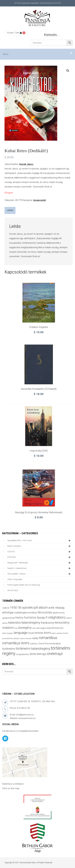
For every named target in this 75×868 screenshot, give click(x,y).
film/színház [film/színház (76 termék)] (45, 612)
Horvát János (26, 164)
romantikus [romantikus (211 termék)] (48, 638)
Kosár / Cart (15, 33)
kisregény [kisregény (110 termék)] (25, 628)
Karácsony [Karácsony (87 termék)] (47, 623)
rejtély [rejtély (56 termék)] (35, 638)
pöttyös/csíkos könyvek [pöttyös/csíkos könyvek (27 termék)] (23, 638)
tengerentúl (40, 200)
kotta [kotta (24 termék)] (34, 628)
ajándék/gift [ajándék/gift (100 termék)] (30, 608)
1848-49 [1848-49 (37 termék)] (6, 608)
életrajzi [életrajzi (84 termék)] (41, 654)
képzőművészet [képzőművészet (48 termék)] (55, 628)
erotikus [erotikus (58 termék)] (33, 613)
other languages (15, 579)
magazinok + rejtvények (39, 563)
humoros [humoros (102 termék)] (30, 617)
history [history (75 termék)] (20, 618)
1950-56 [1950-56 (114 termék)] (16, 608)
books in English (39, 546)
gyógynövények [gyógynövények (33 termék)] (9, 618)
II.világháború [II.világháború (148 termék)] (55, 617)
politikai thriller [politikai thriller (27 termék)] (62, 633)
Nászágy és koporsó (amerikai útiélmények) (39, 512)
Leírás (10, 210)
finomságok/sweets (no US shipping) (24, 585)
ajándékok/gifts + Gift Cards (39, 541)
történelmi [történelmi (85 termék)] (9, 649)
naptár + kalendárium (39, 568)
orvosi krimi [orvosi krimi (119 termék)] (43, 633)
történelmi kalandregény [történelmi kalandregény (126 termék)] (33, 649)
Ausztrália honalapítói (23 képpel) (39, 389)
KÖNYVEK (39, 557)
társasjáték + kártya (39, 574)
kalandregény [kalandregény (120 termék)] (31, 622)
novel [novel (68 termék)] (31, 633)
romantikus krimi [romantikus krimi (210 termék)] (16, 643)
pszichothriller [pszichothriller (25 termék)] (8, 639)
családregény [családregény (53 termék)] (21, 613)
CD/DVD (39, 552)
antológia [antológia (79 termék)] (8, 612)
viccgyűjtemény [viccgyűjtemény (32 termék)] (22, 654)
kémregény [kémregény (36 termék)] (41, 628)
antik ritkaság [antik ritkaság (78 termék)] (56, 608)
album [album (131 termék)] (43, 607)
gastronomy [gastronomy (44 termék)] (59, 613)
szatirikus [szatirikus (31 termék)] (34, 644)
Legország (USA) (39, 451)
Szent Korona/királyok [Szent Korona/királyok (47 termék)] (50, 644)
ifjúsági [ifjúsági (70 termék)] (41, 618)
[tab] (10, 210)
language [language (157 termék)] (21, 633)
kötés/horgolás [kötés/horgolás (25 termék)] (8, 633)
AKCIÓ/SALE (13, 590)
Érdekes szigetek (39, 327)
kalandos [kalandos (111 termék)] (15, 623)
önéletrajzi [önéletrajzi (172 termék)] (55, 654)
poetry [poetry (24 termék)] (54, 633)
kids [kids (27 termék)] (16, 628)
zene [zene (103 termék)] (33, 654)
